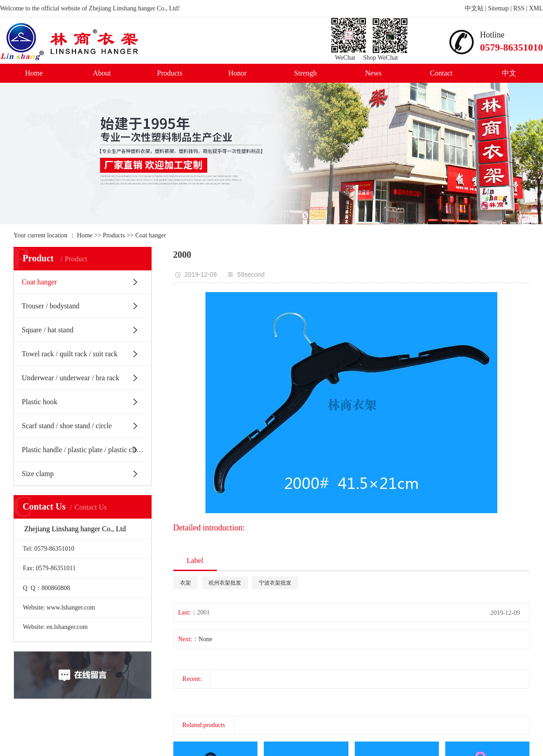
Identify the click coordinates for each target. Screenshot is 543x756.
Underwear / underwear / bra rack (70, 378)
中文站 (474, 8)
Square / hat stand (48, 330)
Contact (441, 73)
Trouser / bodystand (50, 306)
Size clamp (38, 474)
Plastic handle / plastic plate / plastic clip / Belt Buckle (87, 450)
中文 (509, 73)
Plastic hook (40, 402)
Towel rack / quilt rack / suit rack (70, 354)
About (102, 73)
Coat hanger (151, 235)
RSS (519, 8)
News (373, 73)
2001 (204, 612)
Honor (238, 73)
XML (536, 8)
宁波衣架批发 (275, 583)
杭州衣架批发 (225, 583)
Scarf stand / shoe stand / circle (67, 426)
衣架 (186, 583)
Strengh (305, 73)
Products (170, 73)
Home (34, 73)
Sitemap (498, 8)
